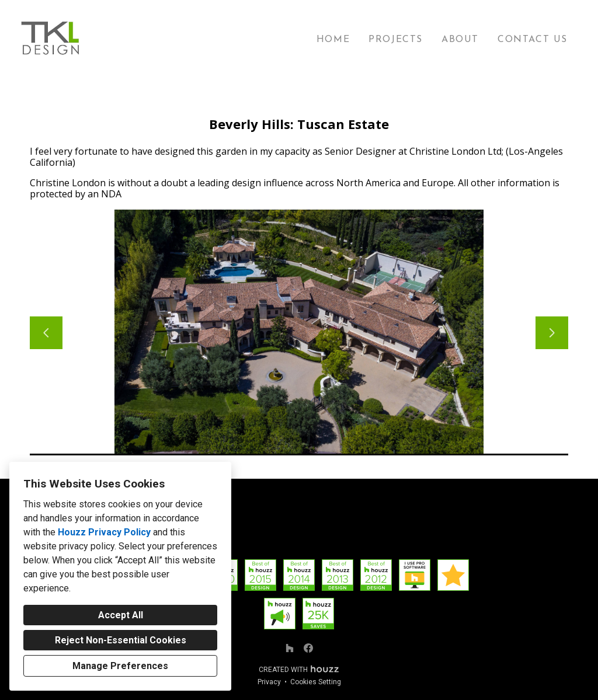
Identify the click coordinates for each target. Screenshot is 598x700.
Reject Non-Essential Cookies (121, 640)
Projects (396, 40)
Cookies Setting (316, 682)
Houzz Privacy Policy (104, 532)
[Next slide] (552, 333)
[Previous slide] (46, 333)
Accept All (121, 615)
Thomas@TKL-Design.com (299, 542)
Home (333, 40)
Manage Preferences (120, 666)
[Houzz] (290, 648)
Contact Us (533, 40)
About (460, 40)
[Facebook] (308, 648)
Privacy (269, 682)
